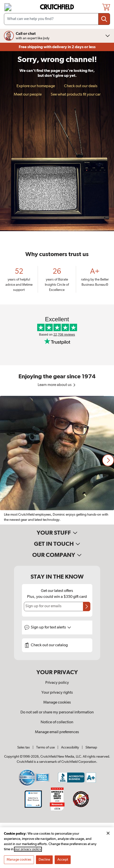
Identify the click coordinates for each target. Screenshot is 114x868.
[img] (8, 7)
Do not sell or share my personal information (57, 712)
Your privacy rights (57, 693)
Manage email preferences (57, 732)
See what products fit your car (76, 95)
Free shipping (57, 47)
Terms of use (45, 747)
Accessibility (70, 747)
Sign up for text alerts (51, 627)
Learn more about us (57, 385)
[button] (108, 460)
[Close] (108, 833)
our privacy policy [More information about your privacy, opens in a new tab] (28, 849)
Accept (63, 860)
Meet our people (28, 95)
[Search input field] (57, 19)
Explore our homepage (36, 86)
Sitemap (91, 747)
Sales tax (24, 747)
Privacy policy (57, 683)
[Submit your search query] (104, 19)
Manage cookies (57, 703)
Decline (44, 860)
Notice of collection (57, 722)
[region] (57, 460)
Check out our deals (81, 86)
